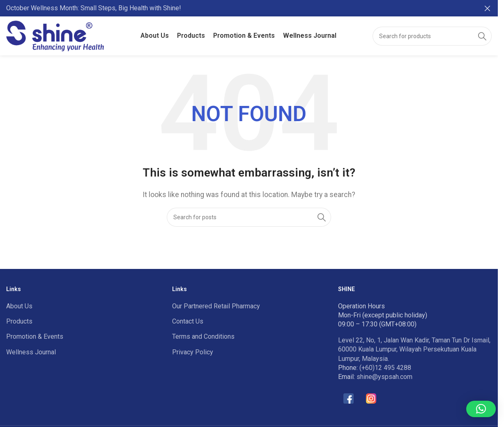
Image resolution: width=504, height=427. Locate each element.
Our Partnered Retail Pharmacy (216, 306)
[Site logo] (55, 36)
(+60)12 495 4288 (385, 368)
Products (19, 321)
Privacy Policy (193, 352)
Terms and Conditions (203, 336)
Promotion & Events (35, 336)
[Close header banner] (488, 8)
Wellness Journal (31, 352)
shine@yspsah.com (384, 377)
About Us (19, 306)
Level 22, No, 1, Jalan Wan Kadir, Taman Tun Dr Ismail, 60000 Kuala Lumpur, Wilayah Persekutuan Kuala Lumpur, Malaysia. (414, 349)
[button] (481, 409)
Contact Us (188, 321)
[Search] (432, 36)
